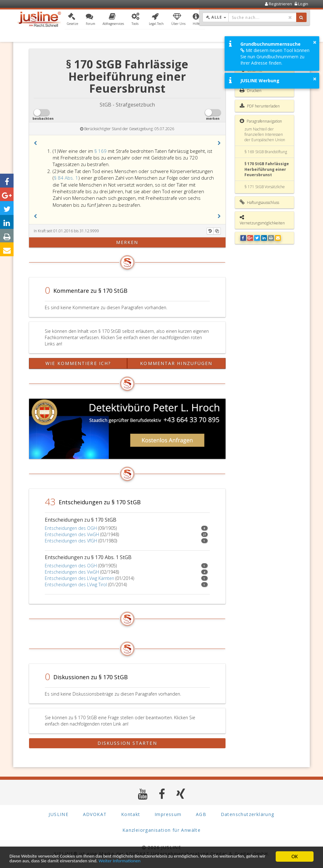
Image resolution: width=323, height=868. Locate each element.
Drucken (251, 90)
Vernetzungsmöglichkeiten (262, 220)
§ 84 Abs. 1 (66, 178)
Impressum (168, 814)
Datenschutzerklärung (248, 814)
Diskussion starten (127, 743)
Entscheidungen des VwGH (72, 534)
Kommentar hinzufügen (176, 363)
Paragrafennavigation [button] (261, 121)
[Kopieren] (217, 231)
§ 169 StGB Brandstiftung (266, 152)
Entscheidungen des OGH (71, 528)
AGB (201, 814)
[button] (72, 20)
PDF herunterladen (260, 106)
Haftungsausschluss (259, 202)
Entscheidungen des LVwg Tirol (76, 584)
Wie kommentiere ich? (78, 363)
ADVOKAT (95, 814)
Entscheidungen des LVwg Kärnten (79, 578)
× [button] (315, 42)
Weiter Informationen (187, 861)
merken (127, 242)
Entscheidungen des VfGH (71, 541)
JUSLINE (59, 814)
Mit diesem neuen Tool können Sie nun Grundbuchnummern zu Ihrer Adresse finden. (275, 57)
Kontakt (131, 814)
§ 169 (101, 151)
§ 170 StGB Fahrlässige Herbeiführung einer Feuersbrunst (267, 169)
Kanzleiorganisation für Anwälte (161, 830)
